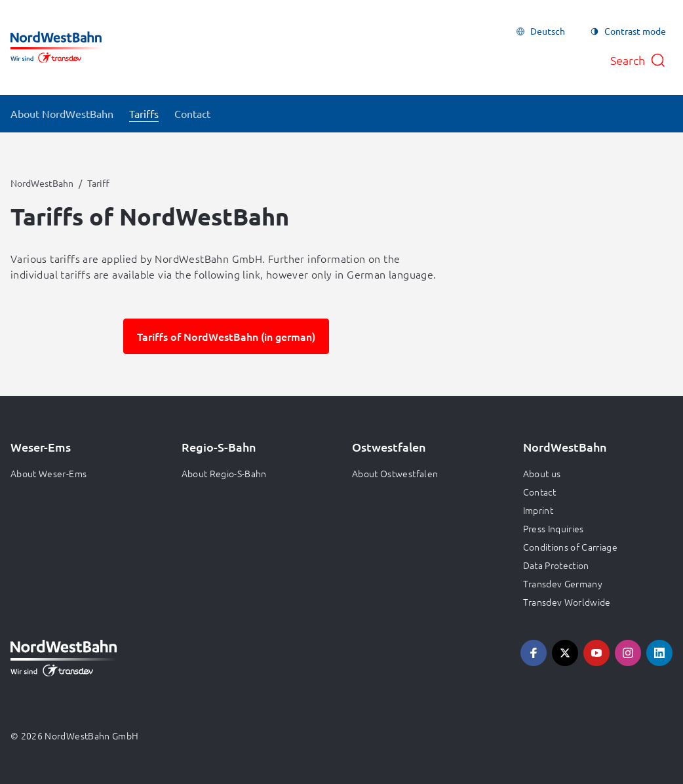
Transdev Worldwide (567, 602)
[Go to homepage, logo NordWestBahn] (56, 47)
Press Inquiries (554, 528)
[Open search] (638, 60)
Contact (539, 492)
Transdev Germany (563, 583)
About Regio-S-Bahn (224, 473)
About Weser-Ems (49, 473)
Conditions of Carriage (571, 547)
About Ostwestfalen (395, 473)
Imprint (538, 510)
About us (542, 473)
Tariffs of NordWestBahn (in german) (226, 336)
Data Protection (556, 565)
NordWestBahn (42, 183)
